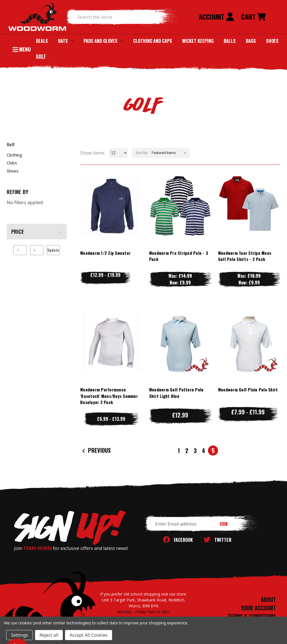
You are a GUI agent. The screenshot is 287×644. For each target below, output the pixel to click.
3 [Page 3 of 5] (195, 451)
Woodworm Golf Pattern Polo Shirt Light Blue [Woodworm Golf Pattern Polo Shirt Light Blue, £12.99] (176, 393)
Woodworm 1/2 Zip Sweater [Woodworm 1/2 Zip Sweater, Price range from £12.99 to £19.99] (105, 253)
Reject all (49, 635)
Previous (96, 451)
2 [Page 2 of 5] (187, 451)
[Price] (37, 232)
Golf (44, 56)
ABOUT (268, 599)
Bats (66, 41)
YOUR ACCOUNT (258, 608)
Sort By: (142, 153)
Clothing (14, 155)
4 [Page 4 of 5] (203, 451)
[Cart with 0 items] (253, 17)
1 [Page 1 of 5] (179, 451)
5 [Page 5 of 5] (213, 451)
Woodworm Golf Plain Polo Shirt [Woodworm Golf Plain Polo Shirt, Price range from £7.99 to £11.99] (248, 389)
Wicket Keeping (198, 41)
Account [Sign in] (217, 17)
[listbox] (170, 153)
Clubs (12, 163)
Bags (251, 41)
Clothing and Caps (153, 41)
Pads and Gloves (103, 41)
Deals (42, 41)
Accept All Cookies (89, 635)
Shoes (272, 41)
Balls (230, 41)
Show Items (92, 153)
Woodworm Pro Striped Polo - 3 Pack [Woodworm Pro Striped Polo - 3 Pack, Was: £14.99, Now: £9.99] (179, 256)
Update (53, 250)
